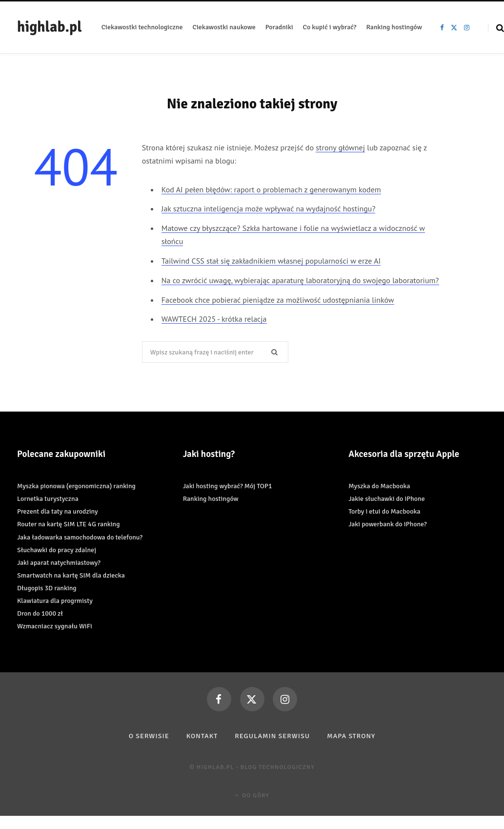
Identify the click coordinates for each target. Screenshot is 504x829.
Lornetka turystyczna (48, 499)
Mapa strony (351, 736)
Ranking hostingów (211, 499)
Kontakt (202, 736)
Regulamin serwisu (272, 736)
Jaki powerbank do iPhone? (387, 524)
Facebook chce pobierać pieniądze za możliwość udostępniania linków (278, 300)
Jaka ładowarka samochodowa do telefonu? (80, 537)
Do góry (252, 796)
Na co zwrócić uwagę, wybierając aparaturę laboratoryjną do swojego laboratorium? (300, 280)
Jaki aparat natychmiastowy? (59, 563)
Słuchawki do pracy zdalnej (57, 550)
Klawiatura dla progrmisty (55, 601)
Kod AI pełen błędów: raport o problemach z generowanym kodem (271, 189)
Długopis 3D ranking (47, 588)
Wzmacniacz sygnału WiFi (55, 626)
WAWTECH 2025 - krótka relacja (214, 319)
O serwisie (149, 736)
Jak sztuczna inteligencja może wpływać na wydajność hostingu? (269, 208)
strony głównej (340, 147)
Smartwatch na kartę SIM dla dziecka (71, 575)
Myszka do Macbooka (379, 486)
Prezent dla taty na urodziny (58, 511)
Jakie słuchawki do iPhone (386, 499)
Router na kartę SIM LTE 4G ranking (69, 524)
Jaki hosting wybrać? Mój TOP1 (228, 486)
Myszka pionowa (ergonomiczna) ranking (76, 486)
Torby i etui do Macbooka (384, 511)
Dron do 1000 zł (40, 613)
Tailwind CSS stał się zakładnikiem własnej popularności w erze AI (271, 261)
